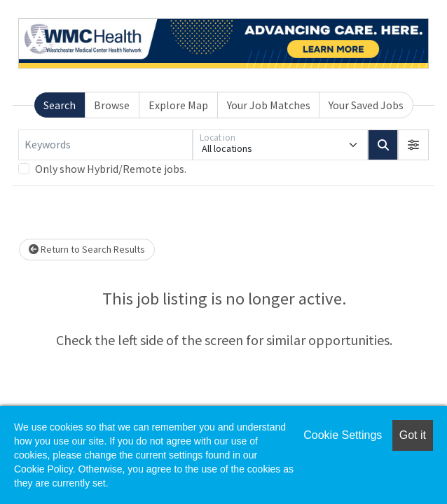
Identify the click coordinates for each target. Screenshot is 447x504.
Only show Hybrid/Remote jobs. (111, 169)
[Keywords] (105, 145)
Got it (413, 435)
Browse (112, 105)
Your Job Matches (269, 105)
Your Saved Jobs (366, 105)
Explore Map (178, 105)
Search (60, 105)
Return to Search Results (87, 249)
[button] (413, 145)
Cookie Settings (343, 435)
